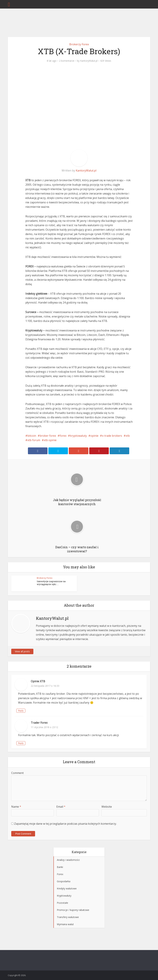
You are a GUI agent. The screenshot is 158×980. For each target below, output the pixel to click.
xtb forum (34, 440)
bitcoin (32, 436)
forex (63, 436)
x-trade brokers (112, 436)
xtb (128, 436)
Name (16, 807)
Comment (17, 773)
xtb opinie (50, 440)
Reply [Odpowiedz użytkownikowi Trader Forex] (21, 743)
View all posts (22, 651)
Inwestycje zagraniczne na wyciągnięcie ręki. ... (51, 583)
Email (61, 807)
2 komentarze (67, 61)
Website (107, 807)
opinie (94, 436)
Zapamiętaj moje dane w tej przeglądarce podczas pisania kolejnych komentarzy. (65, 824)
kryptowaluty (78, 436)
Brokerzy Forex (79, 44)
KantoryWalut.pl (89, 61)
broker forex (48, 436)
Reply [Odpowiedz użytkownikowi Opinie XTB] (21, 711)
